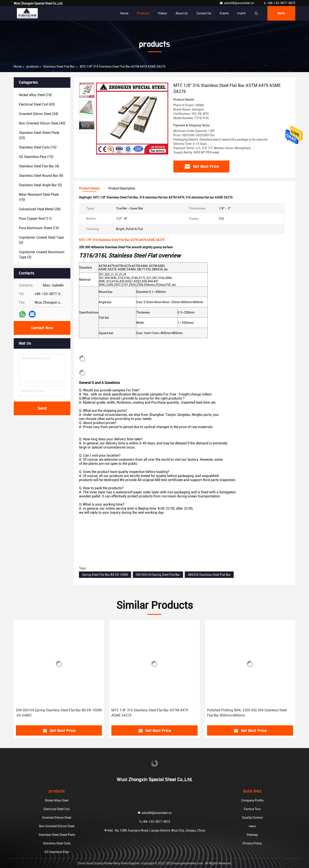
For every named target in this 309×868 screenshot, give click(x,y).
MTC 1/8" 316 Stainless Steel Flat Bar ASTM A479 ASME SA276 (150, 713)
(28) (40, 209)
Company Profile (252, 800)
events (224, 13)
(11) (35, 219)
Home (124, 13)
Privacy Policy (252, 843)
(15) (36, 157)
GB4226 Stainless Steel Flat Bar (209, 575)
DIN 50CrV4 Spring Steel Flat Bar (158, 575)
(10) (39, 197)
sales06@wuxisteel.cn (237, 3)
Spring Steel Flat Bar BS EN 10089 (105, 575)
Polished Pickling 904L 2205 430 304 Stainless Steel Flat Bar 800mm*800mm (247, 713)
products (32, 67)
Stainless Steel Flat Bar (59, 67)
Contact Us (204, 13)
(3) (41, 240)
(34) (39, 114)
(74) (35, 95)
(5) (40, 185)
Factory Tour (252, 809)
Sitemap (252, 835)
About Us (182, 13)
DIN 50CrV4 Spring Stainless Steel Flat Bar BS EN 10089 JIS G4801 (59, 713)
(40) (42, 123)
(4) (39, 166)
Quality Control (252, 818)
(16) (38, 147)
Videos (162, 13)
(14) (39, 228)
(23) (39, 135)
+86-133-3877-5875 (279, 3)
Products (143, 13)
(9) (41, 176)
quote (281, 13)
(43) (37, 104)
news (252, 826)
